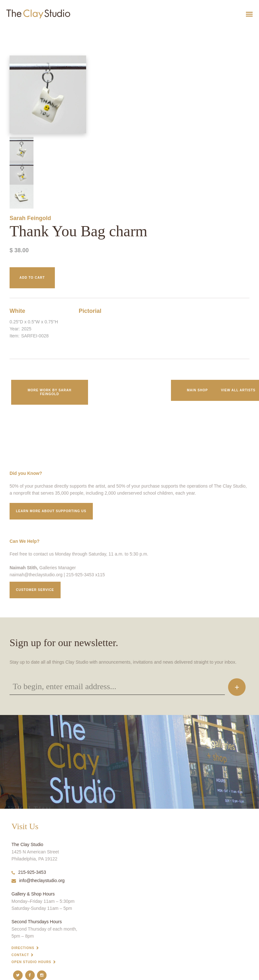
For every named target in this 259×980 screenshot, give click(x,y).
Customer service (35, 590)
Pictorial (90, 311)
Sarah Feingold (30, 218)
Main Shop (197, 390)
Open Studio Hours (31, 962)
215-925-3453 (29, 872)
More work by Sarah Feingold (50, 392)
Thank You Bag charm (14, 30)
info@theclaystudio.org (38, 881)
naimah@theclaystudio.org (36, 575)
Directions (23, 948)
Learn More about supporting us (51, 511)
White (17, 311)
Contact (20, 955)
